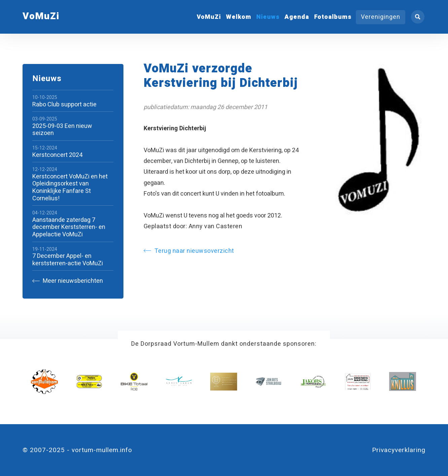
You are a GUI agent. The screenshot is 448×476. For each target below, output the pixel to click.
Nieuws (268, 17)
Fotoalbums (333, 17)
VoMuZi (209, 17)
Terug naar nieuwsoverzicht (189, 251)
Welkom (239, 17)
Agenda (297, 17)
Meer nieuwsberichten (68, 281)
